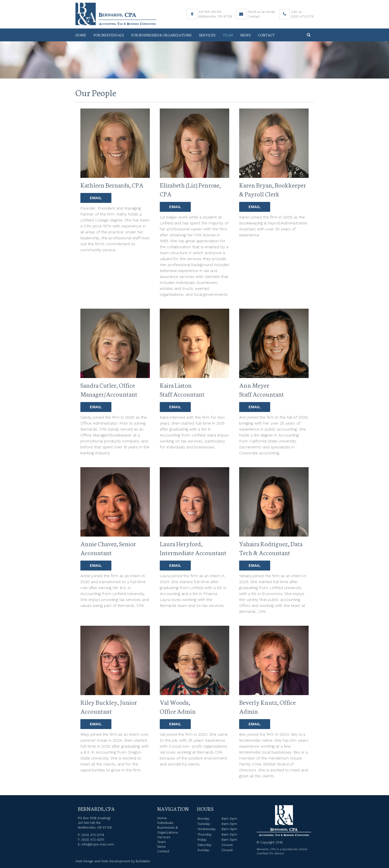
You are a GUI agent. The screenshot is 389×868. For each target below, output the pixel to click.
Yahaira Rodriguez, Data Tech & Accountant (271, 548)
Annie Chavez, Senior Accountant (108, 548)
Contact (254, 16)
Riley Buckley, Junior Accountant (109, 706)
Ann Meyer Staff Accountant (262, 389)
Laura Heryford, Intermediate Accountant (193, 548)
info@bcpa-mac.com (98, 844)
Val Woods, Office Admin (178, 706)
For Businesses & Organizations (161, 35)
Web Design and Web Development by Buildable (113, 861)
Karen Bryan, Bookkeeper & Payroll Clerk (273, 189)
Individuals (165, 823)
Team (228, 35)
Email (96, 198)
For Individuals (109, 35)
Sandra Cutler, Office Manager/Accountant (109, 389)
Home (81, 35)
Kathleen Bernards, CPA (112, 185)
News (245, 35)
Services (207, 35)
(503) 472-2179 (302, 16)
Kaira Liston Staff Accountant (182, 389)
